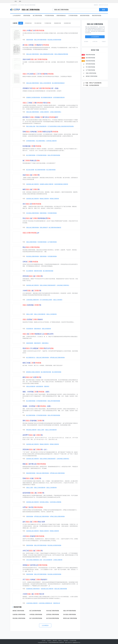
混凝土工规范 (30, 314)
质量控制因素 (30, 343)
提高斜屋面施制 (33, 493)
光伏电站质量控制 (94, 85)
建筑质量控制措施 (85, 16)
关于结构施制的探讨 (35, 580)
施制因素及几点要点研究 (38, 334)
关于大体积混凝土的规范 (46, 300)
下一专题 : (86, 85)
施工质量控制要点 (41, 141)
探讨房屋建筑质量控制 (46, 97)
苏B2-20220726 (68, 643)
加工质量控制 (30, 271)
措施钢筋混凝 (57, 23)
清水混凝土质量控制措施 (32, 213)
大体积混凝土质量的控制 (32, 300)
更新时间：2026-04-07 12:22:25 (101, 5)
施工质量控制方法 (31, 357)
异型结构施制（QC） (35, 449)
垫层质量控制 (30, 329)
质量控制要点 (45, 343)
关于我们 (44, 641)
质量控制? (47, 386)
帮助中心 (60, 641)
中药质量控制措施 (49, 16)
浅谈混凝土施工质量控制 (32, 184)
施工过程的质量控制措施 (36, 618)
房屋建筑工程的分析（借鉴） (41, 88)
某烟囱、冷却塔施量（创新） (37, 406)
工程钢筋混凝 (48, 23)
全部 (21, 23)
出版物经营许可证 (76, 643)
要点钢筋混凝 (38, 23)
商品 (31, 247)
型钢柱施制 (32, 478)
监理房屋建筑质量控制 (59, 97)
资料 (20, 1)
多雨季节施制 (33, 435)
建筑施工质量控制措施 (18, 611)
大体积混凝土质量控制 (32, 603)
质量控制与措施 (38, 271)
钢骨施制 (31, 189)
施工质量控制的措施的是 (58, 83)
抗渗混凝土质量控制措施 (19, 614)
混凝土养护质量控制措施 (40, 40)
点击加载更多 (45, 625)
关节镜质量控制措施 (41, 155)
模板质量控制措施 (97, 16)
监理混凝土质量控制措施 (53, 614)
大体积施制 (32, 291)
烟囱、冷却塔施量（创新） (36, 392)
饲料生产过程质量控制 (95, 83)
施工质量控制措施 (37, 16)
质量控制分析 (57, 603)
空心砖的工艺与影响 (38, 74)
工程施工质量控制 (44, 112)
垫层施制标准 (33, 319)
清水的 (32, 204)
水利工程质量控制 (48, 560)
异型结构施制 (33, 276)
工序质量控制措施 (73, 16)
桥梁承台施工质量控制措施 (70, 618)
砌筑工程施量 (32, 363)
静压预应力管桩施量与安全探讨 (40, 117)
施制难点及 (31, 161)
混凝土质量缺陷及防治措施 (46, 54)
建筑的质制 (32, 377)
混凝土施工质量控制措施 (30, 5)
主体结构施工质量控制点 (63, 285)
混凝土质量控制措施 (31, 242)
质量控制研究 (37, 343)
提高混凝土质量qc (44, 502)
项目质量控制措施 (90, 58)
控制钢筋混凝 (28, 23)
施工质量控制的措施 (40, 170)
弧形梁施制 (32, 305)
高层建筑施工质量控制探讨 (33, 589)
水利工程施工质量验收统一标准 (34, 560)
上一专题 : (86, 83)
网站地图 (66, 641)
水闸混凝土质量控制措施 (36, 614)
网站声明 (55, 641)
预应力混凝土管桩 (31, 126)
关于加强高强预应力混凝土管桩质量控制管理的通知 (61, 126)
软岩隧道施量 (32, 146)
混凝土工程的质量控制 (45, 83)
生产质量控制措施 (52, 242)
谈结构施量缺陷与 (36, 45)
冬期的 (33, 30)
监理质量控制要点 (31, 141)
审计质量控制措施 (90, 67)
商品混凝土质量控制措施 (32, 256)
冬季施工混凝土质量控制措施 (57, 516)
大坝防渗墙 (33, 536)
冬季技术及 (33, 507)
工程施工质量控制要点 (55, 112)
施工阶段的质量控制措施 (53, 618)
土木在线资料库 (14, 5)
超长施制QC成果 (34, 522)
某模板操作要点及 (35, 565)
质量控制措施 (27, 16)
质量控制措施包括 (61, 16)
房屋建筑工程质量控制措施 (33, 97)
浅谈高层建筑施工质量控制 (61, 184)
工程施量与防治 (36, 103)
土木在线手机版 (73, 641)
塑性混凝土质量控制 (31, 430)
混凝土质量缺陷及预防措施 (61, 54)
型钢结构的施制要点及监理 (40, 132)
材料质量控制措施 (90, 64)
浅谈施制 (31, 175)
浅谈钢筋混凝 (67, 23)
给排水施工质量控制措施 (53, 611)
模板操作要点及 (34, 464)
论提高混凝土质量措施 (55, 502)
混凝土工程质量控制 (51, 314)
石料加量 (30, 262)
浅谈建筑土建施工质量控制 (46, 184)
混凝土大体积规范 (58, 300)
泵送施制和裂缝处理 (36, 218)
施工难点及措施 (30, 170)
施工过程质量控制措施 (35, 611)
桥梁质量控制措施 (90, 61)
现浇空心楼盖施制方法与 (38, 348)
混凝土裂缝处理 (44, 227)
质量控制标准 (37, 329)
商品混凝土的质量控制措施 (54, 40)
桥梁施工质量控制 (54, 199)
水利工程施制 (33, 551)
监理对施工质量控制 (51, 141)
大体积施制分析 (33, 594)
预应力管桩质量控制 (41, 126)
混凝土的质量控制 (46, 329)
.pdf (31, 233)
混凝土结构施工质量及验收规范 (48, 285)
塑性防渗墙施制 (33, 421)
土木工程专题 (21, 5)
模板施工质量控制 (44, 199)
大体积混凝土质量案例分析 (45, 603)
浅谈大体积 (35, 59)
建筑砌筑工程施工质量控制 (33, 372)
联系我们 (49, 641)
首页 (16, 1)
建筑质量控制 (40, 386)
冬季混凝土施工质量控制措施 (57, 357)
